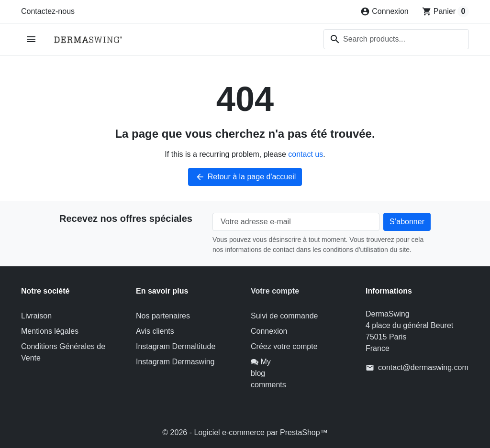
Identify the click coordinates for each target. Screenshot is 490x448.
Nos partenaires (163, 316)
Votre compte (275, 291)
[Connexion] (384, 11)
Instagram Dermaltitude (176, 346)
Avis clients (155, 331)
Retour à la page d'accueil (245, 177)
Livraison (36, 316)
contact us (306, 154)
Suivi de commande (284, 316)
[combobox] (396, 39)
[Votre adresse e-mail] (296, 222)
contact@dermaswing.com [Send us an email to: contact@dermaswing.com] (423, 367)
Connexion (269, 331)
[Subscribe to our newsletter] (407, 222)
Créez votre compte (284, 346)
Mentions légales (50, 331)
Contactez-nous (48, 11)
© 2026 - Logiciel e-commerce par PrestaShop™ (245, 432)
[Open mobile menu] (31, 39)
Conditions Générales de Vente (63, 352)
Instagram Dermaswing (175, 362)
